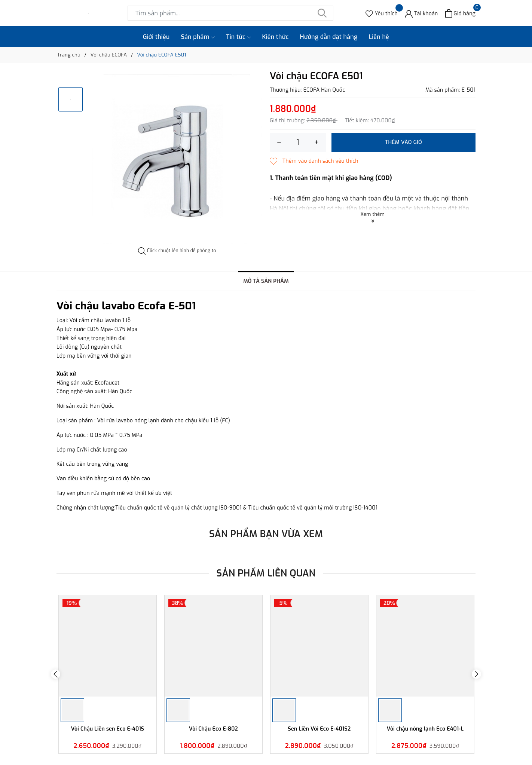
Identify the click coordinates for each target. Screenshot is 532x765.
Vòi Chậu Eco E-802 (213, 729)
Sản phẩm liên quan (266, 573)
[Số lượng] (298, 143)
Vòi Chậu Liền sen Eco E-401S (108, 729)
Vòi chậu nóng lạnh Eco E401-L (425, 729)
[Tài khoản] (421, 13)
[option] (177, 159)
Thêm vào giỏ (403, 142)
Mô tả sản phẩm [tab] (266, 281)
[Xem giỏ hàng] (460, 13)
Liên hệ (379, 37)
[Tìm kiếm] (322, 13)
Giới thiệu (156, 37)
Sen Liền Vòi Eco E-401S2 (319, 729)
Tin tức (238, 37)
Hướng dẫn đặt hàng (329, 37)
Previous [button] (56, 674)
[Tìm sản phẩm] (230, 13)
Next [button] (476, 674)
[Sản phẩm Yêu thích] (382, 13)
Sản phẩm (198, 37)
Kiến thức (276, 37)
